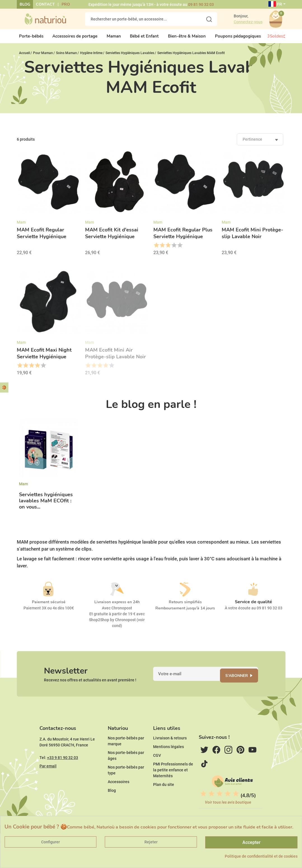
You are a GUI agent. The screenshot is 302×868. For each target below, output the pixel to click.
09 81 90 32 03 (201, 4)
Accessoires (119, 794)
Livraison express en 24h (117, 607)
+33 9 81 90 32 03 (63, 770)
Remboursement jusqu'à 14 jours (185, 613)
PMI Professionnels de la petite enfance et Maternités (173, 783)
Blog (25, 4)
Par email (48, 779)
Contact (45, 4)
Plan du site (164, 797)
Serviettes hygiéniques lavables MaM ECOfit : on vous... (46, 506)
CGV (157, 768)
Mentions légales (168, 759)
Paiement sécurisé (49, 607)
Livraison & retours (170, 751)
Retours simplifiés (185, 607)
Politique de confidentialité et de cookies (261, 856)
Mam (24, 488)
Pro (66, 4)
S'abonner (241, 683)
